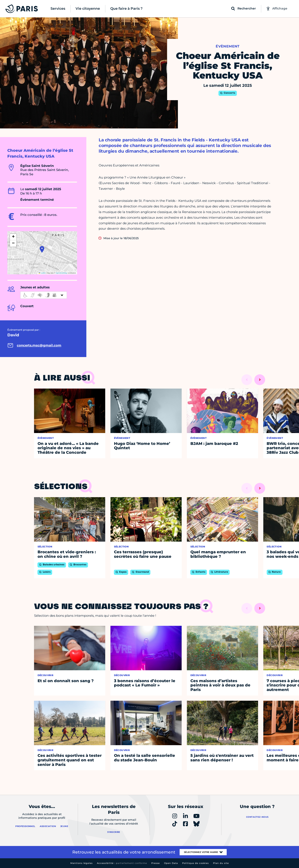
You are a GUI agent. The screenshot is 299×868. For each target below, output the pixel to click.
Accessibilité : (122, 863)
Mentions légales (81, 863)
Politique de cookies (195, 863)
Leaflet (42, 273)
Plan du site (221, 863)
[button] (42, 249)
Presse (156, 863)
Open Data (171, 863)
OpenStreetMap (61, 273)
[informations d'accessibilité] (44, 295)
